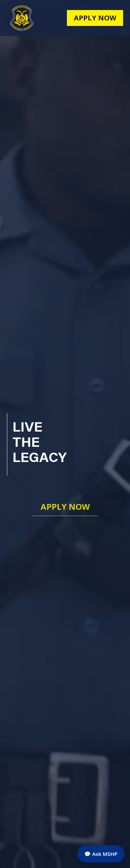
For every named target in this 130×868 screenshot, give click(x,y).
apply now (95, 18)
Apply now (65, 507)
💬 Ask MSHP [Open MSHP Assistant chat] (101, 854)
